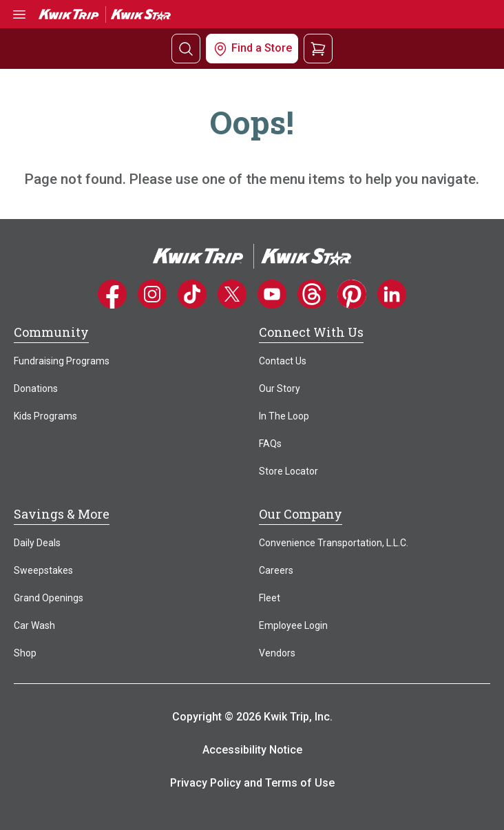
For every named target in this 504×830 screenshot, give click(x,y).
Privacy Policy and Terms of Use (252, 783)
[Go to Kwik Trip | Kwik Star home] (105, 13)
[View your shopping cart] (318, 48)
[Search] (186, 49)
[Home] (252, 255)
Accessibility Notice (252, 750)
